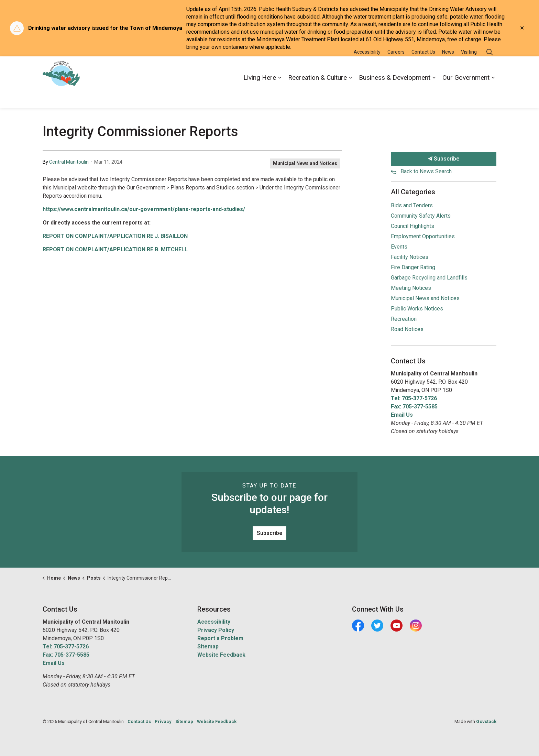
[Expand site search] (489, 69)
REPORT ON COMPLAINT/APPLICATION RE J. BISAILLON (115, 236)
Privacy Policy (216, 630)
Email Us (402, 415)
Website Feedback (221, 655)
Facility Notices (410, 257)
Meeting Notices (411, 288)
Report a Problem (220, 638)
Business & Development (395, 95)
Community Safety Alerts (421, 216)
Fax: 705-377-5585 (414, 407)
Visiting (469, 69)
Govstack (486, 721)
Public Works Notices (417, 309)
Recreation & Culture (317, 95)
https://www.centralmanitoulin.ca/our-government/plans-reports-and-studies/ (144, 209)
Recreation (404, 319)
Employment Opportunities (423, 236)
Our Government (466, 95)
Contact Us (423, 69)
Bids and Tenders (412, 205)
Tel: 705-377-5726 (414, 398)
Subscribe (444, 159)
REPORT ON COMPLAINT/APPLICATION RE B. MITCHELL (115, 249)
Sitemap (208, 647)
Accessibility (367, 69)
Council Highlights (412, 226)
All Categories (413, 192)
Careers (396, 69)
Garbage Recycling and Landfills (429, 278)
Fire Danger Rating (413, 267)
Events (399, 247)
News (448, 69)
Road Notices (407, 329)
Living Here (260, 95)
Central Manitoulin (69, 162)
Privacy (163, 721)
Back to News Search (426, 171)
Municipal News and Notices (305, 163)
